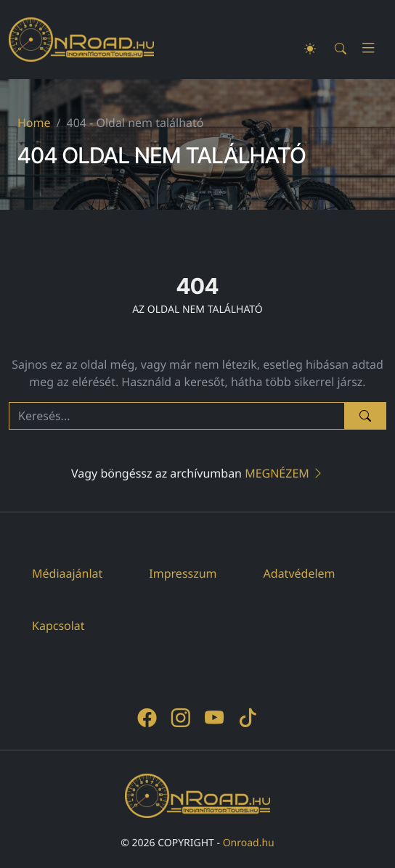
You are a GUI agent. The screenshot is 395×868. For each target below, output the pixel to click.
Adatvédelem (300, 573)
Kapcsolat (58, 626)
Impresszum (183, 573)
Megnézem (284, 473)
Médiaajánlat (67, 573)
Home (34, 123)
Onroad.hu (249, 843)
